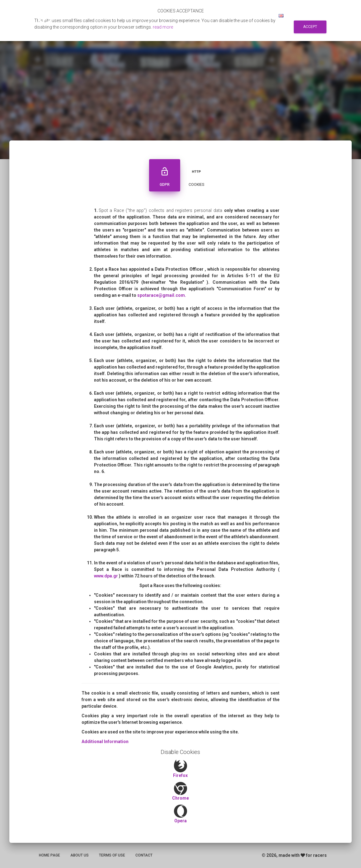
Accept (310, 27)
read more (163, 27)
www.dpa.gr (106, 576)
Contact (144, 855)
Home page (49, 855)
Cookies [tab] (196, 175)
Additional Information (105, 742)
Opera (180, 821)
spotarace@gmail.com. (162, 295)
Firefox (180, 775)
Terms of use (112, 855)
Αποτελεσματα (166, 16)
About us (80, 855)
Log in (263, 16)
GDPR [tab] (165, 175)
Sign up (241, 16)
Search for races (208, 16)
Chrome (180, 798)
